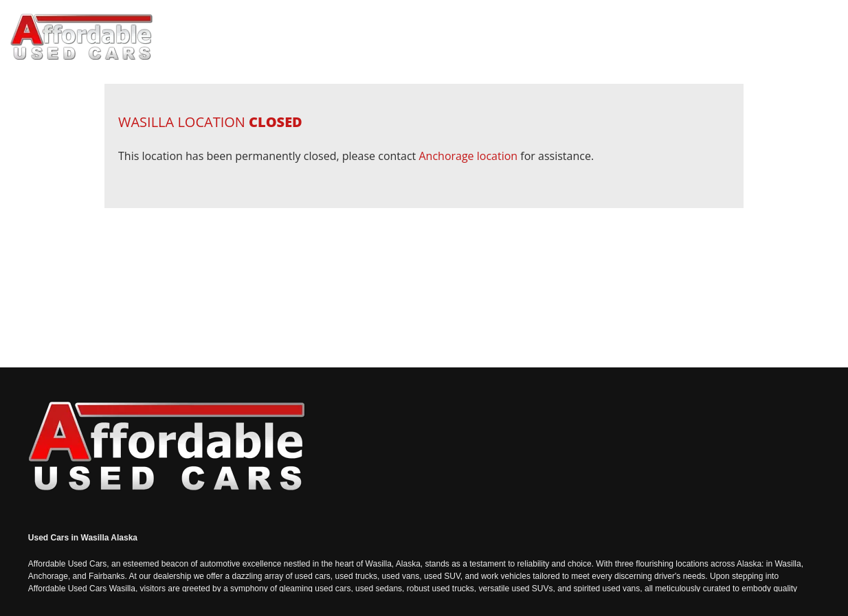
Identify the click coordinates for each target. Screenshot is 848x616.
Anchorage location (468, 156)
